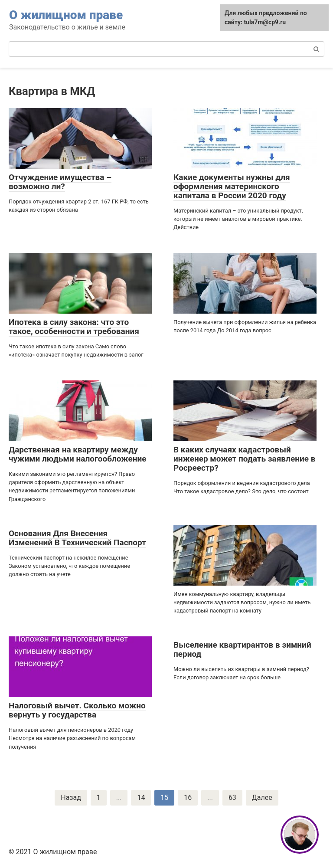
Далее (262, 798)
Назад (71, 798)
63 (232, 798)
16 (188, 798)
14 (141, 798)
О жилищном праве (66, 15)
